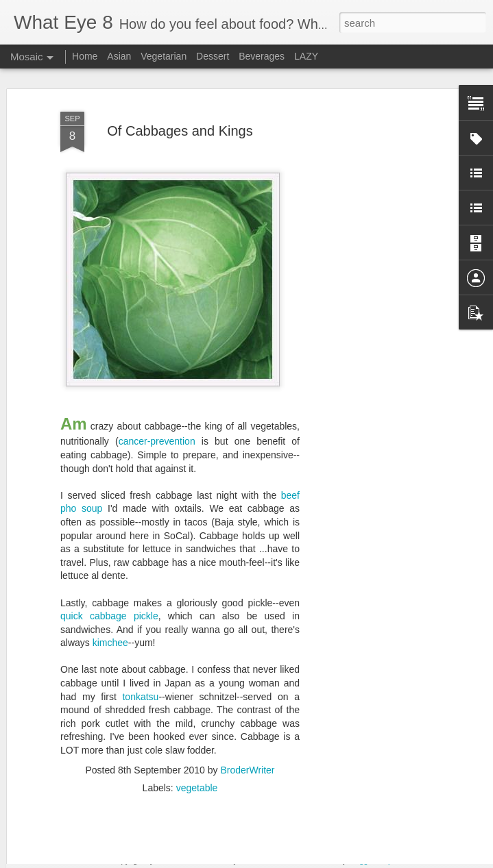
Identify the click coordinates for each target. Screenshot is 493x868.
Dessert (213, 56)
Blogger (361, 860)
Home (85, 56)
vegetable (197, 749)
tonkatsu (140, 658)
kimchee (110, 604)
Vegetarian (164, 56)
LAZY (306, 56)
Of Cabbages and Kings (180, 92)
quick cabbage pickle (109, 578)
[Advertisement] (375, 282)
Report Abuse (401, 860)
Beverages (262, 56)
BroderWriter (247, 732)
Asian (119, 56)
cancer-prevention (157, 403)
